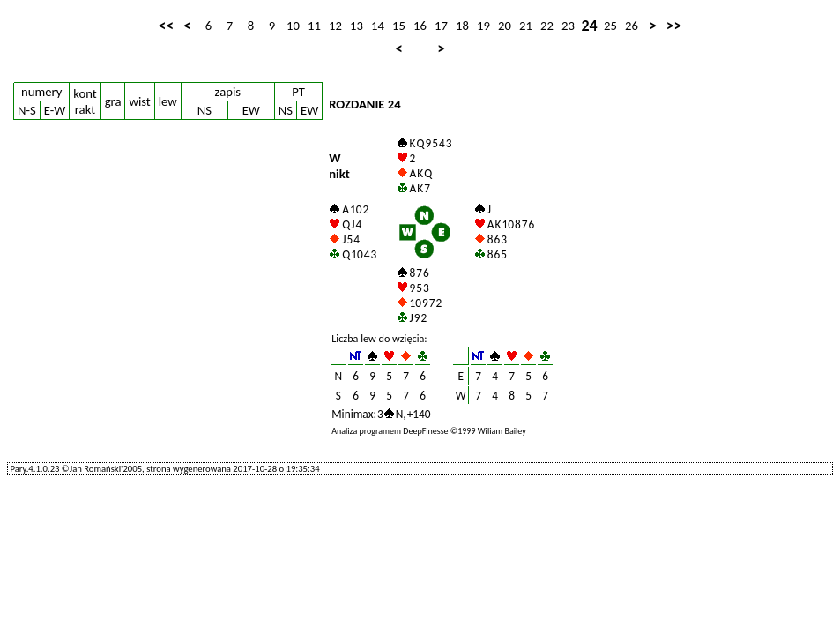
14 (378, 26)
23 (568, 26)
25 (610, 26)
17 (441, 26)
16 (420, 26)
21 (526, 26)
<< (166, 26)
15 (399, 26)
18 (462, 26)
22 (547, 26)
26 (632, 26)
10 (293, 26)
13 (357, 26)
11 (314, 26)
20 (505, 26)
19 (483, 26)
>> (674, 26)
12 (335, 26)
